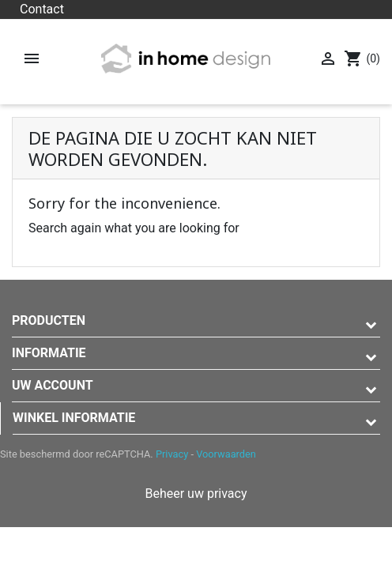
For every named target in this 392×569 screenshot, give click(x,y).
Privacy (172, 454)
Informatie (49, 353)
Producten (49, 320)
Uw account (53, 385)
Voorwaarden (226, 454)
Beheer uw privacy (196, 494)
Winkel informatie (74, 418)
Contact (42, 9)
